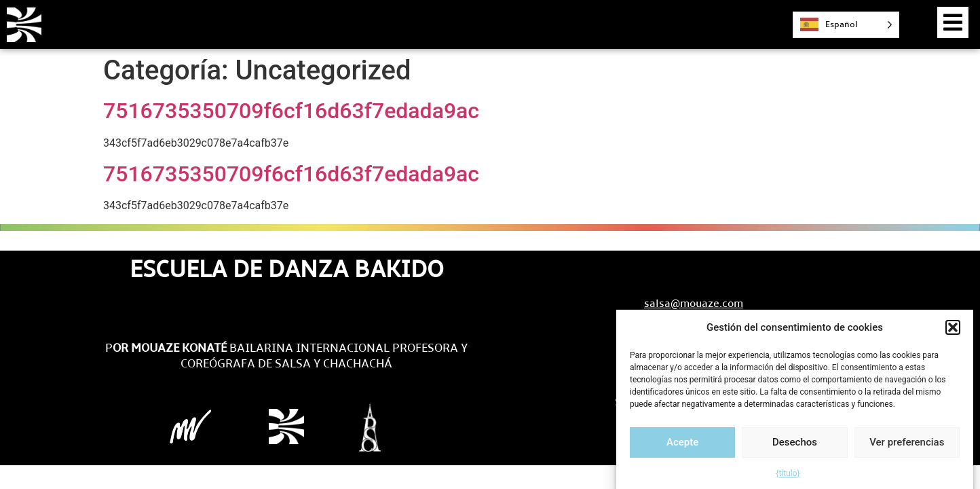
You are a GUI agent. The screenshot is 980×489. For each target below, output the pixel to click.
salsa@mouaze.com (694, 303)
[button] (953, 332)
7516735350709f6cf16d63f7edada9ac (291, 111)
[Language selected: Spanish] (846, 25)
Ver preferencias (907, 446)
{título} (788, 477)
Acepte (682, 446)
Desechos (795, 446)
